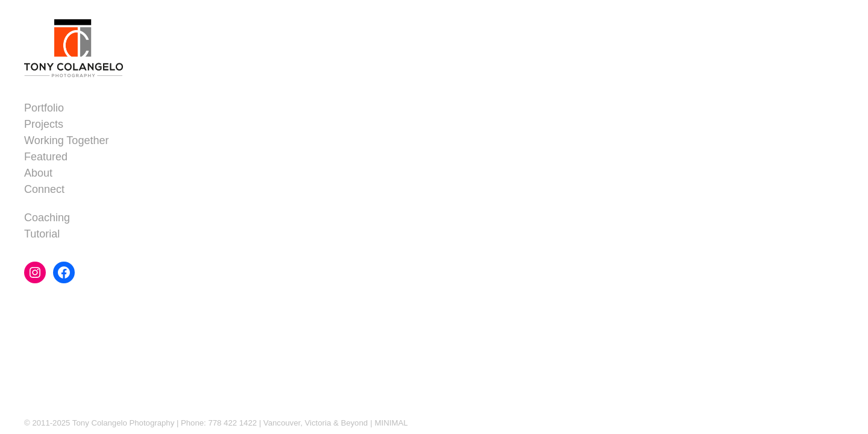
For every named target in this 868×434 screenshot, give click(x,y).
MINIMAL (392, 423)
